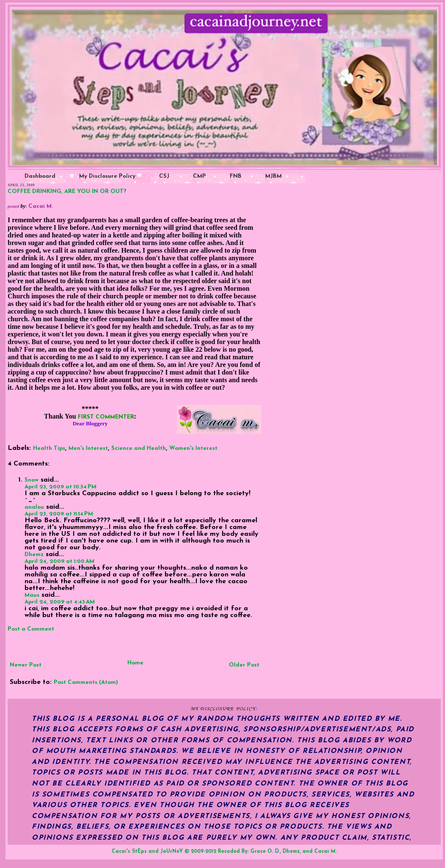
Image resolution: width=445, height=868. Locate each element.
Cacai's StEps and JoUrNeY (147, 851)
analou (34, 507)
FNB (236, 176)
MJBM (273, 176)
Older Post (244, 665)
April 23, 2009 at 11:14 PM (59, 514)
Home (135, 663)
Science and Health (139, 448)
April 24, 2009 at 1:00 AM (59, 561)
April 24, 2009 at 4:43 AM (60, 602)
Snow (32, 480)
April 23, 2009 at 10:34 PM (60, 487)
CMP (199, 176)
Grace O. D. (265, 851)
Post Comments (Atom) (86, 682)
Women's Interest (193, 448)
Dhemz (34, 555)
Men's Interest (88, 448)
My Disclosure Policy (107, 176)
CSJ (164, 176)
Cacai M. (326, 851)
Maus (32, 595)
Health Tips (49, 448)
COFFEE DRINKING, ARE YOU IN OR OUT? (67, 192)
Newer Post (26, 665)
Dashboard (40, 176)
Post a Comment (31, 629)
